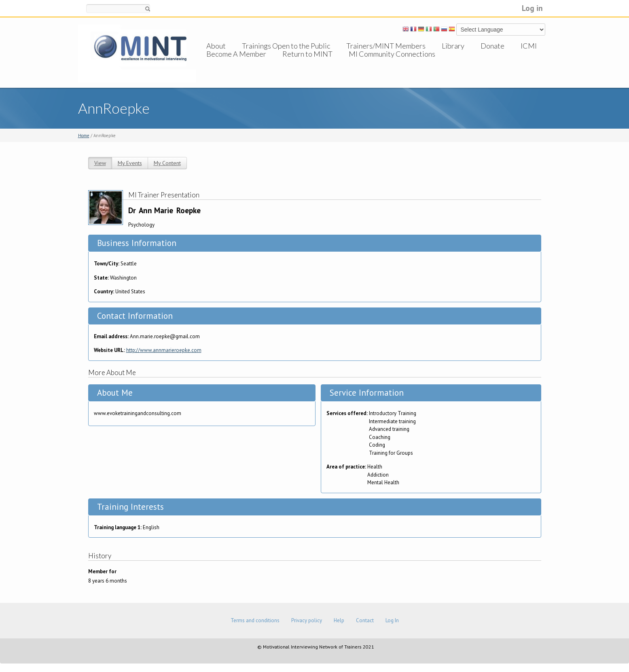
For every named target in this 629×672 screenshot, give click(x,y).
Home (84, 136)
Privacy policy (307, 620)
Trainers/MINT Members (386, 46)
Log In (392, 620)
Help (339, 620)
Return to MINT (307, 62)
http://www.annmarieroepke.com (164, 350)
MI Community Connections (392, 62)
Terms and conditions (255, 620)
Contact (365, 620)
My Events (130, 163)
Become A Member (236, 62)
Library (453, 46)
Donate (492, 46)
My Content (167, 163)
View (100, 163)
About (216, 46)
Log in (532, 8)
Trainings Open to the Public (286, 46)
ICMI (529, 46)
